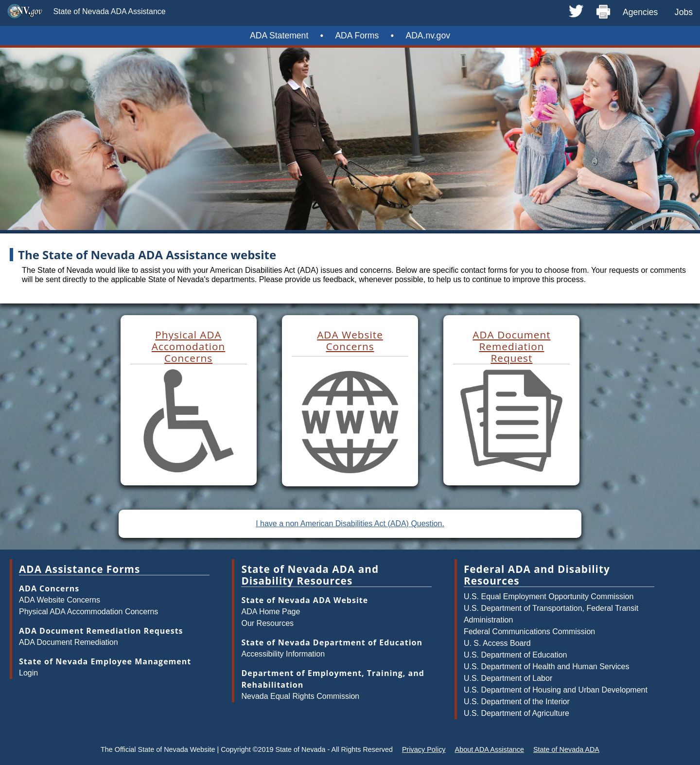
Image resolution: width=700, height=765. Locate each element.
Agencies (640, 12)
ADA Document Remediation (69, 642)
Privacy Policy (424, 749)
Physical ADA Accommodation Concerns (88, 612)
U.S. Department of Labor (508, 678)
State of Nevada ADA (566, 749)
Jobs (684, 12)
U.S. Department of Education (516, 655)
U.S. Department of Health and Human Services (547, 667)
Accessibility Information (283, 654)
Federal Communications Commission (529, 632)
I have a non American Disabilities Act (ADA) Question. (350, 524)
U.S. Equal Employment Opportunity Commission (549, 596)
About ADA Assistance (490, 749)
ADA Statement (279, 36)
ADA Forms (357, 36)
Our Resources (267, 623)
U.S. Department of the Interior (517, 702)
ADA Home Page (271, 612)
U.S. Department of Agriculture (516, 713)
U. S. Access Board (497, 643)
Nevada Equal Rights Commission (300, 696)
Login (28, 673)
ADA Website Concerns (60, 600)
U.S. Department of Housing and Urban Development (556, 690)
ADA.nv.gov (428, 36)
